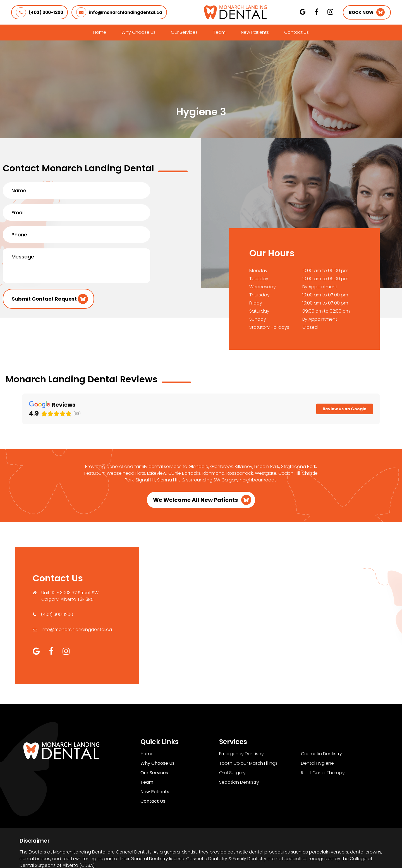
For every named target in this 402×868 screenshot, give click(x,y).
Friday (256, 303)
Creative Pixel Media (359, 854)
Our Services (184, 32)
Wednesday (263, 287)
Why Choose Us (138, 32)
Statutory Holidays (269, 327)
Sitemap (237, 854)
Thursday (259, 295)
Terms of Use (205, 854)
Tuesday (259, 279)
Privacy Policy (169, 854)
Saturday (259, 311)
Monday (258, 271)
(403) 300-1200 (40, 12)
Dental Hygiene (317, 727)
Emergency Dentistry (241, 717)
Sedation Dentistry (239, 746)
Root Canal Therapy (323, 736)
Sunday (258, 319)
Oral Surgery (232, 736)
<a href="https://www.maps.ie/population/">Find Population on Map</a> (263, 578)
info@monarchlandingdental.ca (119, 12)
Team (219, 32)
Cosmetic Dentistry (321, 717)
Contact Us (296, 32)
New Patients (255, 32)
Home (100, 32)
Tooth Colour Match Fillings (248, 727)
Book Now (361, 12)
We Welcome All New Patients (195, 464)
